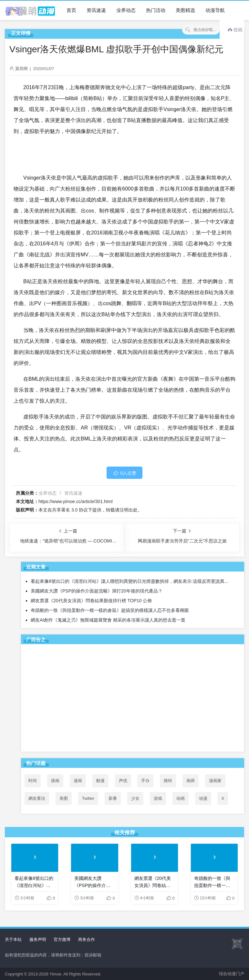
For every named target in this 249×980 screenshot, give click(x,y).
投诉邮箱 (93, 955)
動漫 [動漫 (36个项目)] (100, 781)
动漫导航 (215, 10)
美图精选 (185, 10)
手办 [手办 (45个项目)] (145, 781)
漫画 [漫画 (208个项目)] (78, 781)
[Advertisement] (133, 699)
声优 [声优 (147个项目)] (123, 781)
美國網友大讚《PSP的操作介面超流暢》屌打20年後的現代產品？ (97, 591)
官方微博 (62, 939)
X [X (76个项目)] (223, 798)
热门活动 (156, 10)
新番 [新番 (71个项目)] (113, 798)
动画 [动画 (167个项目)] (181, 798)
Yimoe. (56, 974)
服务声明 (38, 939)
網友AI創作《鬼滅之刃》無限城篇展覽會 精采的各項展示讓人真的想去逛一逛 (108, 620)
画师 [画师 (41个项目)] (191, 781)
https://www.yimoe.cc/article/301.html (76, 501)
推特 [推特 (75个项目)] (168, 781)
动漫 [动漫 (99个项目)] (203, 798)
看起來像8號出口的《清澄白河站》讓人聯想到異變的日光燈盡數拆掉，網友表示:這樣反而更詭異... (129, 581)
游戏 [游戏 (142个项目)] (158, 798)
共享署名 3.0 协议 (70, 510)
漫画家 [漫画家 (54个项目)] (215, 781)
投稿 (235, 30)
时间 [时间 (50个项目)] (33, 781)
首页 (71, 10)
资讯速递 (96, 10)
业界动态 (126, 10)
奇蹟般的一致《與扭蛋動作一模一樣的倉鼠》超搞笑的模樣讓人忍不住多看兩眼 (110, 610)
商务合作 (87, 939)
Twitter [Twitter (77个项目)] (88, 798)
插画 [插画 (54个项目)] (55, 781)
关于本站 (13, 939)
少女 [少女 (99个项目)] (135, 798)
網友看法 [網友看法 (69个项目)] (37, 798)
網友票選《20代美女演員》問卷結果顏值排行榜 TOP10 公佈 (91, 601)
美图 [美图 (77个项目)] (64, 798)
